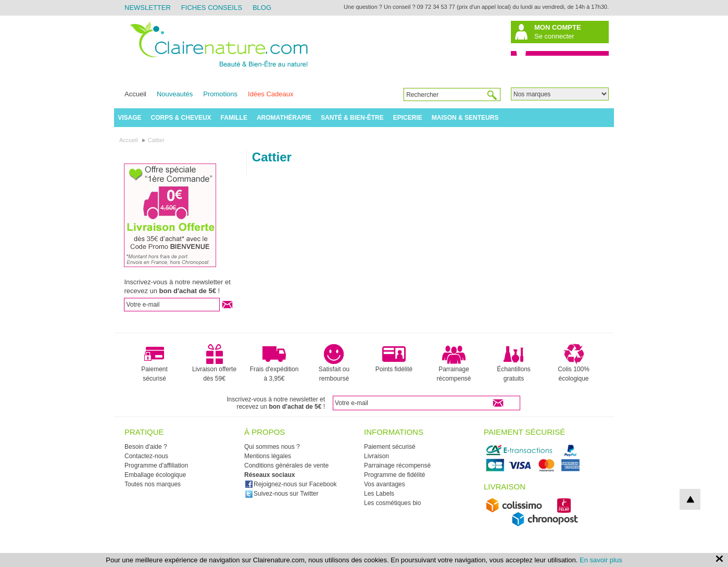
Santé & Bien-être (352, 118)
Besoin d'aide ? (146, 447)
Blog (262, 8)
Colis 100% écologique (574, 363)
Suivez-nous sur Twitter (282, 494)
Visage (129, 118)
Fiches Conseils (212, 8)
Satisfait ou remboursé (334, 363)
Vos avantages (385, 484)
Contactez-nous (146, 456)
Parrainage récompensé (454, 363)
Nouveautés (175, 94)
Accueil (135, 94)
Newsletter (148, 8)
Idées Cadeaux (271, 94)
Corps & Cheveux (181, 118)
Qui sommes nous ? (272, 447)
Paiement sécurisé (154, 363)
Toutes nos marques (153, 484)
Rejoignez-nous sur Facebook (291, 484)
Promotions (220, 94)
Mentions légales (268, 456)
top (690, 499)
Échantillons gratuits (514, 363)
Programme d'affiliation (156, 465)
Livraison (376, 456)
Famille (234, 118)
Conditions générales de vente (286, 465)
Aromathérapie (284, 118)
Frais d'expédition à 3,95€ (274, 363)
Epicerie (408, 118)
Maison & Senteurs (465, 118)
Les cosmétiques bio (392, 503)
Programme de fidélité (394, 475)
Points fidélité (394, 358)
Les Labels (379, 494)
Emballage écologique (155, 475)
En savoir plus (601, 560)
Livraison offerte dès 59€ (214, 363)
